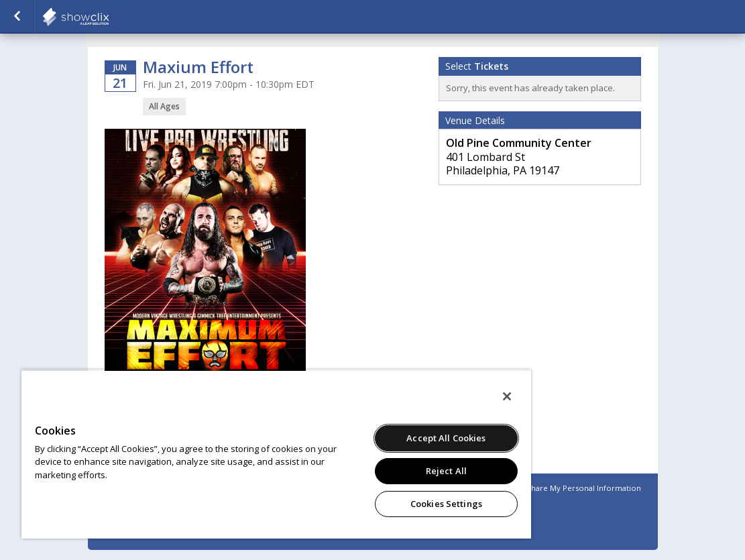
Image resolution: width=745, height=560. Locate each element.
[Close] (507, 396)
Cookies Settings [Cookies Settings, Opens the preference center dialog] (446, 504)
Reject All (446, 471)
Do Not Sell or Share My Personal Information (557, 488)
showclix (109, 17)
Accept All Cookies (446, 438)
